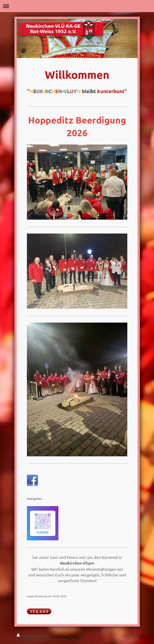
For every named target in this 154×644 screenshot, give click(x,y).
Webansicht (130, 635)
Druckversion (27, 636)
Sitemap (45, 636)
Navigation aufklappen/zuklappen (77, 6)
